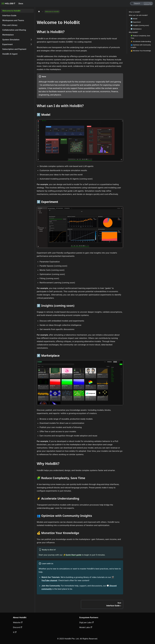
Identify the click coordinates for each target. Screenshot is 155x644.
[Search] (141, 3)
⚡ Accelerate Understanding (141, 41)
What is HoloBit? (135, 12)
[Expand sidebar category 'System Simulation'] (31, 40)
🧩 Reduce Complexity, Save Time (140, 37)
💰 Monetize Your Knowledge (141, 51)
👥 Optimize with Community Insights (141, 46)
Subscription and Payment (14, 49)
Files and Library (10, 25)
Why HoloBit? (133, 32)
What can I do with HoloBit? (138, 15)
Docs (21, 3)
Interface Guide (9, 15)
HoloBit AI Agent (10, 54)
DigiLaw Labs (87, 622)
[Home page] (39, 12)
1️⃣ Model (134, 19)
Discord (18, 627)
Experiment (8, 44)
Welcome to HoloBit (11, 11)
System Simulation (11, 40)
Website (18, 622)
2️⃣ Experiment (136, 22)
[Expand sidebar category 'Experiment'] (31, 44)
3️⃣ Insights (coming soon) (140, 25)
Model (46, 115)
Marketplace (8, 35)
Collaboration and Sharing (14, 30)
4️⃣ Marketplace (136, 29)
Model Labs (86, 627)
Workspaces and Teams (13, 20)
